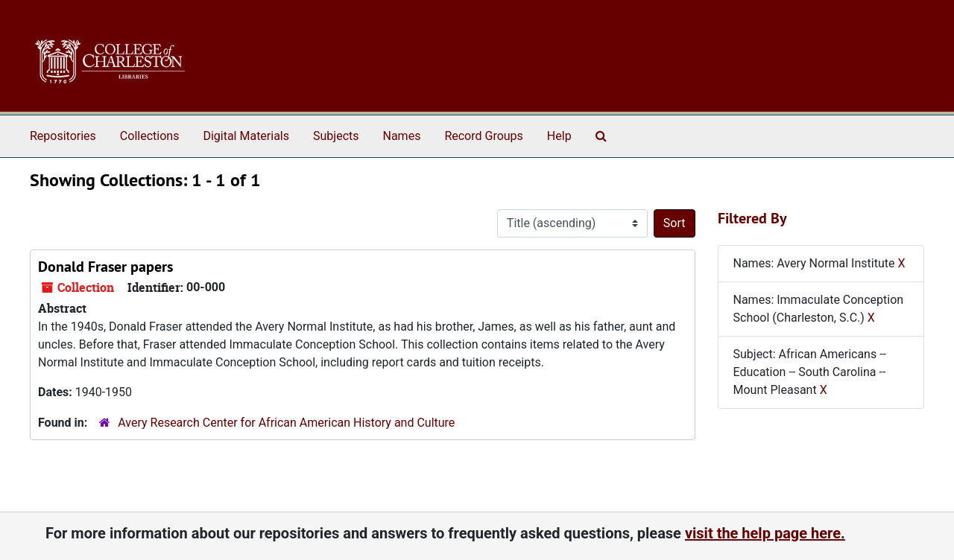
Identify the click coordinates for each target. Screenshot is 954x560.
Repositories (63, 136)
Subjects (336, 136)
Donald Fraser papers (105, 267)
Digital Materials (246, 136)
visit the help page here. (765, 533)
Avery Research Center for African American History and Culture (286, 423)
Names (402, 136)
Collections (150, 136)
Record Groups (483, 136)
